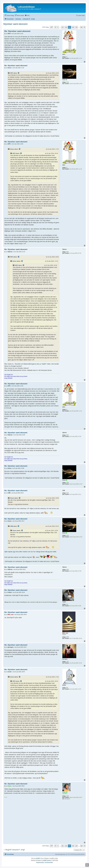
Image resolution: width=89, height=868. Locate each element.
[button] (51, 27)
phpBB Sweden (47, 860)
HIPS (12, 73)
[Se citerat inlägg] (19, 73)
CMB (12, 526)
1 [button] (58, 27)
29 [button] (76, 27)
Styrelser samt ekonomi (15, 24)
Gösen (12, 149)
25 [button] (63, 27)
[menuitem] (9, 15)
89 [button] (82, 27)
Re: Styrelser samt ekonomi (17, 31)
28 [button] (73, 27)
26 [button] (66, 27)
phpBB (38, 858)
